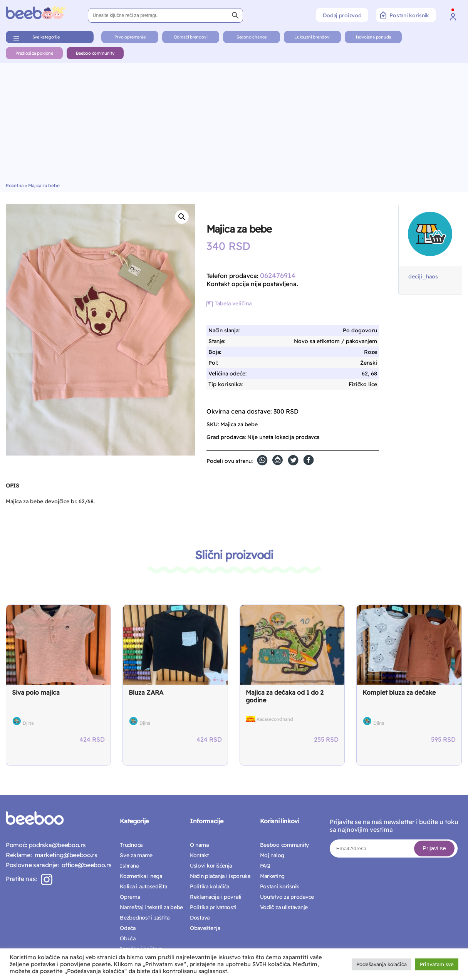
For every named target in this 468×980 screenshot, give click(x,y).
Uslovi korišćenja (211, 866)
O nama (199, 845)
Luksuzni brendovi (312, 37)
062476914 (278, 276)
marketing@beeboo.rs (64, 855)
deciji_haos (423, 277)
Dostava (200, 918)
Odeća (128, 928)
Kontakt (199, 855)
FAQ (265, 866)
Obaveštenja (205, 928)
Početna (15, 185)
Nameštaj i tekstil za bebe (151, 907)
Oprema (130, 897)
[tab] (12, 489)
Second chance (252, 37)
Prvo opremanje (130, 37)
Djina (28, 723)
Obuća (128, 938)
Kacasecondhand (275, 719)
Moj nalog (272, 855)
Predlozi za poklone (34, 53)
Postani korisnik (405, 15)
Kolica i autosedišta (143, 886)
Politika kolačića (210, 886)
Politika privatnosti (213, 907)
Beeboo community (95, 53)
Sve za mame (136, 855)
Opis (12, 486)
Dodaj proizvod (342, 15)
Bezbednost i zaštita (144, 918)
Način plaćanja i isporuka (220, 876)
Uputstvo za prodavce (287, 897)
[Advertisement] (234, 125)
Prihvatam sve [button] (437, 964)
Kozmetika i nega (141, 876)
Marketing (272, 876)
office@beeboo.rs (85, 865)
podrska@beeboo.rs (56, 845)
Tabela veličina (233, 303)
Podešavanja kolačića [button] (382, 964)
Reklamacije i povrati (216, 897)
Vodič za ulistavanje (284, 907)
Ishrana (129, 866)
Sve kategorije (46, 37)
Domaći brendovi (191, 37)
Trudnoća (131, 845)
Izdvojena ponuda (373, 37)
